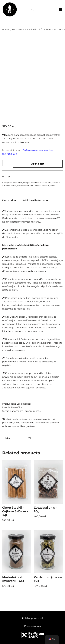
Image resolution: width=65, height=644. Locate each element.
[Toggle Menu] (60, 9)
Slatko (14, 186)
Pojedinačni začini (39, 183)
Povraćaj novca (32, 626)
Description (9, 200)
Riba (50, 183)
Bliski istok (35, 29)
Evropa (26, 183)
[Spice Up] (10, 9)
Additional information (36, 200)
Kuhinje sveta (19, 29)
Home (5, 29)
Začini (53, 186)
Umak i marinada (25, 186)
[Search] (32, 9)
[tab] (9, 200)
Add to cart (38, 164)
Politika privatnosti (32, 618)
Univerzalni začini (41, 186)
